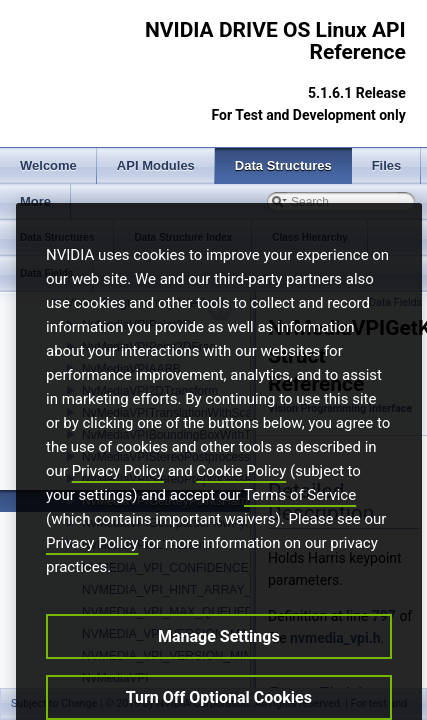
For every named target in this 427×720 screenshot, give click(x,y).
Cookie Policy (241, 500)
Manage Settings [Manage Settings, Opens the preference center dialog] (219, 665)
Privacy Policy (118, 500)
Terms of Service (300, 524)
